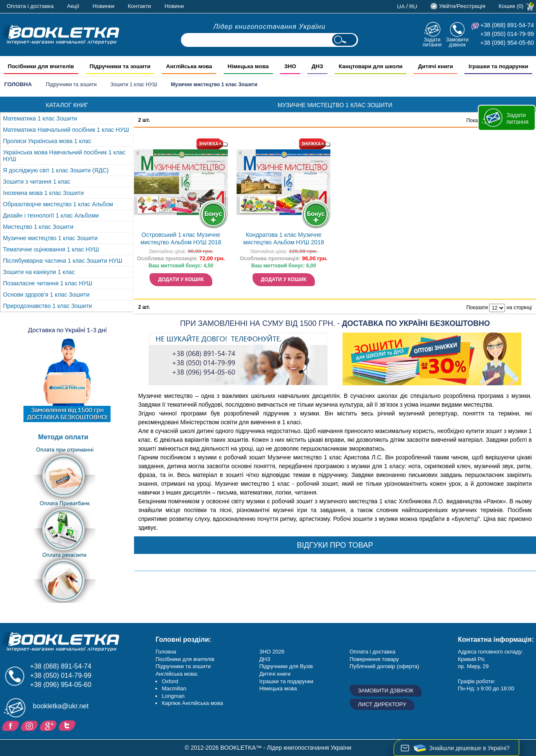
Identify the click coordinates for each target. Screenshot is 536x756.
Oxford (170, 681)
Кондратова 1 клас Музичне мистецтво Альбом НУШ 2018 (284, 239)
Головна (18, 84)
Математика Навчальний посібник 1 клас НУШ (66, 130)
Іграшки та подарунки (286, 681)
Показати (477, 308)
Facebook (12, 725)
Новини (174, 6)
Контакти (139, 6)
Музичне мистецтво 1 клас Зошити (50, 238)
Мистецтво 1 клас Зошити (38, 227)
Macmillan (174, 688)
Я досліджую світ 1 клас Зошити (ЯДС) (56, 170)
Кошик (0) (511, 6)
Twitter (68, 725)
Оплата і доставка (30, 6)
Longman (173, 696)
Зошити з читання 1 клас (37, 182)
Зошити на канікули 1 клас (39, 272)
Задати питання (432, 42)
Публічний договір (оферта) (384, 666)
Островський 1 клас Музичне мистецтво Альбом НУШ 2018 (181, 239)
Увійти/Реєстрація (462, 6)
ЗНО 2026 (272, 652)
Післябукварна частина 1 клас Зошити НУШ (63, 261)
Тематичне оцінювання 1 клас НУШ (51, 249)
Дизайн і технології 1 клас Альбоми (51, 215)
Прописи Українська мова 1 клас (47, 141)
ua (401, 6)
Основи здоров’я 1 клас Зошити (46, 295)
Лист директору (382, 704)
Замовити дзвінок (457, 42)
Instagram (30, 725)
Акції (73, 6)
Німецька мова (278, 688)
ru (413, 6)
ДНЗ (265, 659)
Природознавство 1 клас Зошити (48, 306)
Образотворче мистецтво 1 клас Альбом (58, 204)
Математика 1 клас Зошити (40, 118)
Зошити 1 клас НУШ (134, 85)
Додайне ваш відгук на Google (49, 725)
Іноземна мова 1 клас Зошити (43, 193)
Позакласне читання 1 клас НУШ (48, 283)
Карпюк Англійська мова (192, 703)
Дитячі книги (275, 674)
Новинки (103, 6)
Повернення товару (374, 659)
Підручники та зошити (71, 85)
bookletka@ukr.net (61, 706)
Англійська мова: (177, 674)
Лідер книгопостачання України (270, 27)
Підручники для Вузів (286, 666)
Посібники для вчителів (185, 659)
